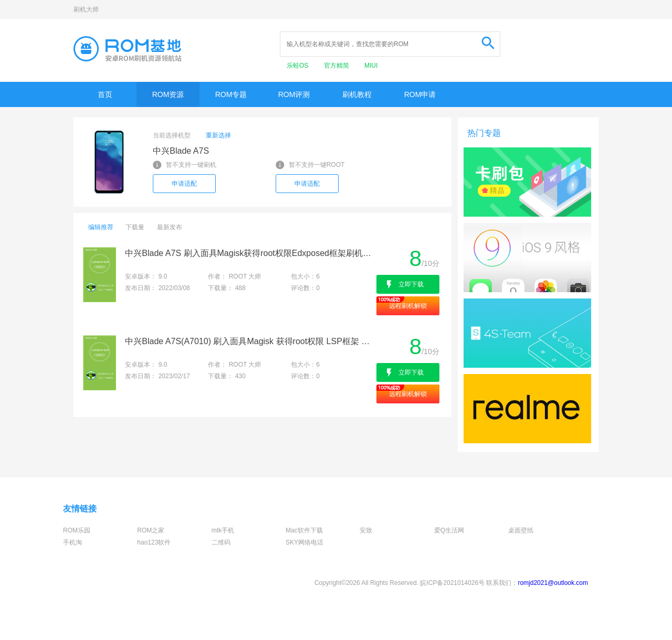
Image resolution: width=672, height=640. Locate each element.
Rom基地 (128, 49)
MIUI (371, 66)
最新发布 (170, 227)
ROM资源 (168, 94)
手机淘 (72, 542)
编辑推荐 (101, 227)
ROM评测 (294, 94)
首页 (105, 94)
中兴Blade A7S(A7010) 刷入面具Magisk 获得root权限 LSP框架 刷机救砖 (250, 341)
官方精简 (337, 66)
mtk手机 (223, 530)
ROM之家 (151, 530)
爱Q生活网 (449, 530)
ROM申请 (420, 94)
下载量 (135, 227)
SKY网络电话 (304, 542)
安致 (366, 530)
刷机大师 (86, 9)
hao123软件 (154, 542)
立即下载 (411, 284)
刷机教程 (357, 94)
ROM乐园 (77, 530)
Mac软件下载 (304, 530)
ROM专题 (231, 94)
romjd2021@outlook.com (553, 583)
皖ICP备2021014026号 (452, 583)
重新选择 (218, 135)
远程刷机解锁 (408, 306)
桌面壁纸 (521, 530)
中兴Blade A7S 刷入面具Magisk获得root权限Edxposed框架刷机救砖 (250, 253)
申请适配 (184, 184)
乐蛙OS (298, 66)
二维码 (221, 542)
